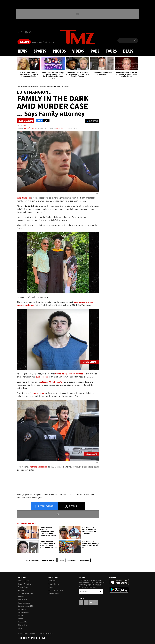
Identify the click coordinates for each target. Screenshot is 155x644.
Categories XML (24, 612)
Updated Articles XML (26, 606)
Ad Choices (22, 590)
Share (44, 506)
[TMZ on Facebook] (19, 32)
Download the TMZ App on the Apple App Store (119, 582)
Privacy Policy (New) (25, 584)
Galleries (21, 616)
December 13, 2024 (31, 128)
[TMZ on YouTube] (91, 602)
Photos (59, 51)
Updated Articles (24, 603)
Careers (51, 587)
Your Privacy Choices (26, 593)
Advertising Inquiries (56, 590)
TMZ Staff (23, 125)
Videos (78, 51)
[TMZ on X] (22, 32)
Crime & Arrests (49, 560)
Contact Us (52, 581)
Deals (128, 51)
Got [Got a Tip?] (24, 42)
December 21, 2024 (63, 128)
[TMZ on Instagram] (30, 32)
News (22, 51)
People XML (22, 622)
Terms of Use (23, 587)
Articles (21, 597)
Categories (22, 609)
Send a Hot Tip (54, 584)
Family (61, 560)
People (21, 619)
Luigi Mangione (32, 560)
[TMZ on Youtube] (26, 32)
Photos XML (23, 625)
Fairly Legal (84, 560)
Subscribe (101, 592)
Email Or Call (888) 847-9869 (43, 42)
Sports (40, 51)
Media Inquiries (54, 593)
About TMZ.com (24, 581)
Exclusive (71, 560)
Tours (111, 51)
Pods (95, 51)
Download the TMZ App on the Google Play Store (119, 590)
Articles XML (23, 600)
